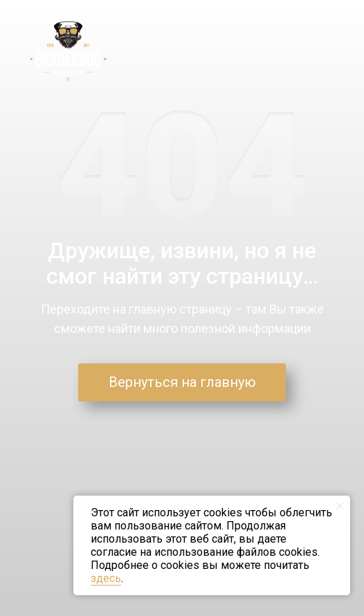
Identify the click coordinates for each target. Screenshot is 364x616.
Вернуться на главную (182, 382)
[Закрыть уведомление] (340, 506)
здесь (106, 578)
